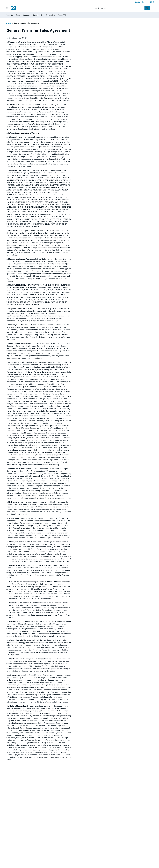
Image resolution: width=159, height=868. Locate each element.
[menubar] (36, 15)
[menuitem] (9, 15)
